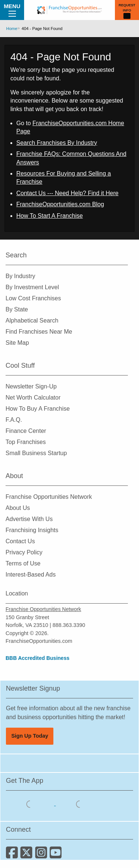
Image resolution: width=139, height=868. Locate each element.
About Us (18, 508)
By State (17, 309)
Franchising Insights (32, 530)
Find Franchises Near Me (39, 332)
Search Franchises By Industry (57, 143)
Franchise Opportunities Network (49, 497)
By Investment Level (32, 287)
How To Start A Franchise (49, 216)
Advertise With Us (29, 519)
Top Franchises (26, 442)
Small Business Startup (36, 453)
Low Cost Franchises (33, 298)
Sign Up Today (30, 736)
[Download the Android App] (80, 803)
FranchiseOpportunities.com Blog (60, 204)
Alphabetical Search (32, 321)
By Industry (20, 276)
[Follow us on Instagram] (42, 855)
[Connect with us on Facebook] (13, 855)
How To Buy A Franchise (38, 409)
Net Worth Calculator (33, 398)
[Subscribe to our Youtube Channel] (56, 855)
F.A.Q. (14, 420)
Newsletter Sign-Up (31, 386)
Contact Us (20, 541)
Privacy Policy (24, 552)
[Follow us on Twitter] (28, 855)
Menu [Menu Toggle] (12, 10)
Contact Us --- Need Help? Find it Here (67, 193)
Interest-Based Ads (31, 575)
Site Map (17, 343)
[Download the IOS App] (31, 803)
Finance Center (26, 431)
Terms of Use (23, 563)
